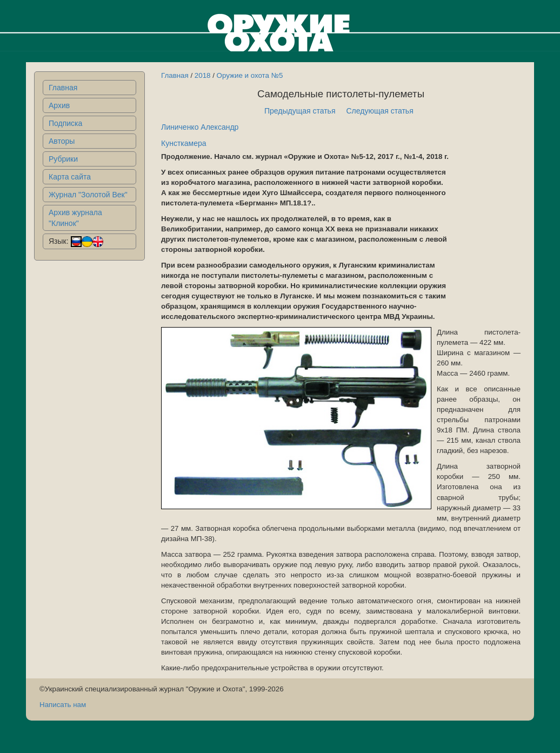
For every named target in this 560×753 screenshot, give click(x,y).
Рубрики (63, 159)
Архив (59, 105)
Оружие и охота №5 (250, 75)
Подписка (65, 123)
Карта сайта (70, 177)
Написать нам (63, 705)
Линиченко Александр (200, 127)
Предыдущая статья (300, 111)
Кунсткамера (184, 143)
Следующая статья (380, 111)
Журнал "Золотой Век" (88, 195)
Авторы (62, 141)
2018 (203, 75)
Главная (63, 88)
